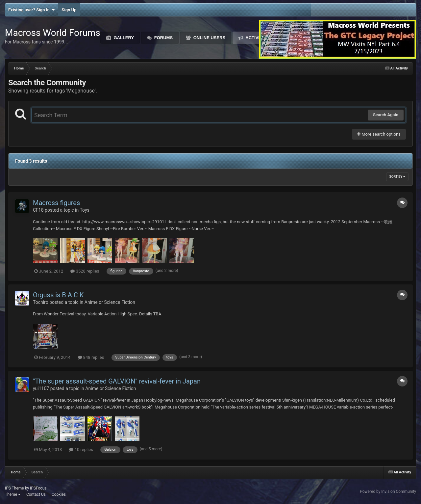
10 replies (81, 450)
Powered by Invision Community (388, 491)
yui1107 (41, 388)
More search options (379, 134)
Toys (84, 210)
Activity (255, 38)
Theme (13, 494)
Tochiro (41, 302)
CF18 (38, 210)
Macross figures (56, 203)
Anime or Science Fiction (110, 302)
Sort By (397, 177)
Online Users (209, 38)
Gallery (123, 38)
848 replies (91, 357)
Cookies (59, 494)
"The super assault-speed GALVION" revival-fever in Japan (117, 381)
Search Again (386, 115)
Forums (163, 38)
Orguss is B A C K (58, 295)
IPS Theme (14, 488)
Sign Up (69, 10)
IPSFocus (38, 488)
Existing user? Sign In (31, 10)
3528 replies (85, 271)
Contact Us (36, 494)
